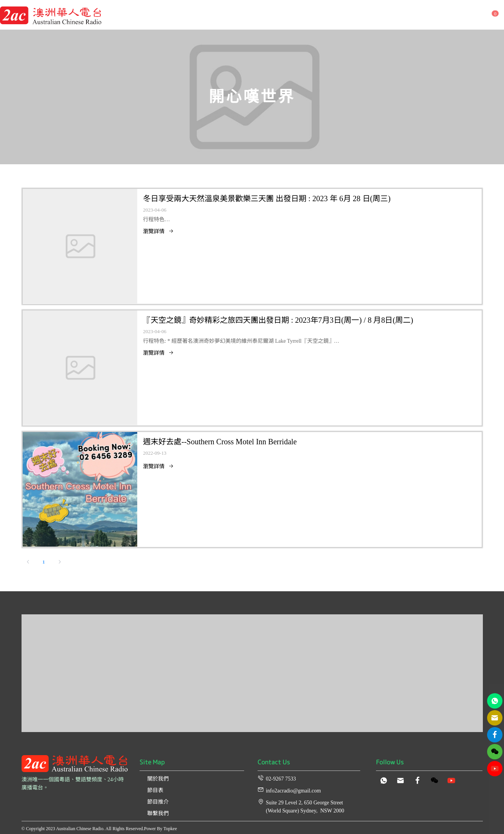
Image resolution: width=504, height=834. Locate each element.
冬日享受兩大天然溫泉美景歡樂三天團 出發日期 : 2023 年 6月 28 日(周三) (267, 198)
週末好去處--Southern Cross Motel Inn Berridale (220, 442)
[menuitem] (135, 17)
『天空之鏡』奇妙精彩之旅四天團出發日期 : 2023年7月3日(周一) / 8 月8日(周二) (278, 320)
